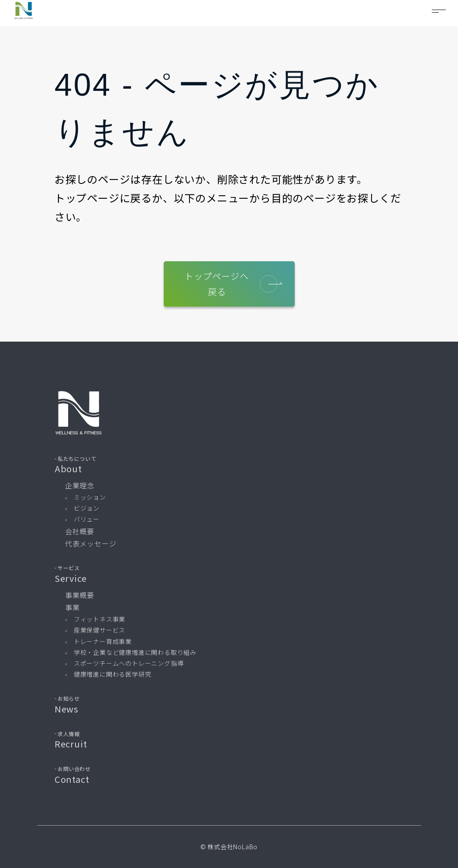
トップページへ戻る (231, 284)
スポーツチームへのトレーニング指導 (129, 663)
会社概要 (80, 531)
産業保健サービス (100, 630)
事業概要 (80, 595)
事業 (72, 607)
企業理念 (80, 485)
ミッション (90, 497)
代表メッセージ (91, 543)
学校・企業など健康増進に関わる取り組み (135, 652)
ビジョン (87, 508)
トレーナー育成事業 (103, 641)
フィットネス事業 (100, 619)
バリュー (87, 519)
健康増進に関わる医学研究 (113, 674)
